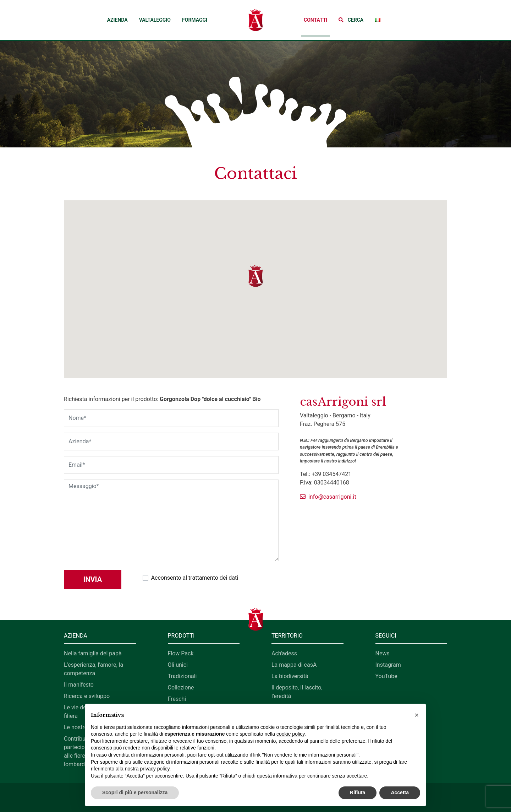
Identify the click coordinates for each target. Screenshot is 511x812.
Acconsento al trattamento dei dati (195, 578)
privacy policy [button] (155, 769)
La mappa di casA (294, 665)
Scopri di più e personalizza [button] (135, 792)
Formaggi (195, 20)
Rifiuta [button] (358, 792)
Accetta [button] (400, 792)
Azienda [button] (117, 20)
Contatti (315, 20)
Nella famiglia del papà (93, 653)
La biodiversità (290, 676)
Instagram (388, 665)
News (383, 653)
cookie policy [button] (290, 734)
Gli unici (178, 665)
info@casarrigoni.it (328, 497)
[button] (351, 20)
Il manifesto (79, 685)
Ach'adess (284, 653)
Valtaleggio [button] (155, 20)
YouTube (386, 676)
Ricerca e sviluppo (87, 696)
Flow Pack (181, 653)
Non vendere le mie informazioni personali (310, 755)
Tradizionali (182, 676)
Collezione (181, 688)
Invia (93, 579)
